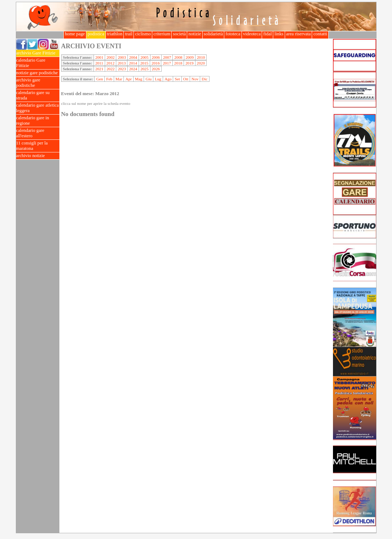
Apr (128, 79)
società (179, 34)
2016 (156, 63)
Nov (195, 79)
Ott (186, 79)
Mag (139, 79)
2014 (133, 63)
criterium (162, 34)
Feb (109, 79)
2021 (99, 69)
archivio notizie (38, 156)
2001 (99, 57)
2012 (111, 63)
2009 (190, 57)
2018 (178, 63)
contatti (320, 34)
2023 (122, 69)
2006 (156, 57)
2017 (167, 63)
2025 (144, 69)
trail (129, 34)
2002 (111, 57)
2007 (167, 57)
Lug (158, 79)
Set (177, 79)
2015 (144, 63)
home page (75, 34)
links (279, 34)
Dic (204, 79)
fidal (267, 34)
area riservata (299, 34)
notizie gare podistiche (38, 73)
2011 (99, 63)
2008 (178, 57)
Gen (100, 79)
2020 (201, 63)
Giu (148, 79)
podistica (96, 34)
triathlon (115, 34)
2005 (144, 57)
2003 (122, 57)
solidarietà (213, 34)
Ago (168, 79)
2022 (111, 69)
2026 (156, 69)
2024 (133, 69)
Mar (119, 79)
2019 (189, 63)
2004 (133, 57)
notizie (195, 34)
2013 (122, 63)
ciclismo (143, 34)
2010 (201, 57)
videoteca (252, 34)
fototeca (233, 34)
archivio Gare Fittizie (38, 53)
